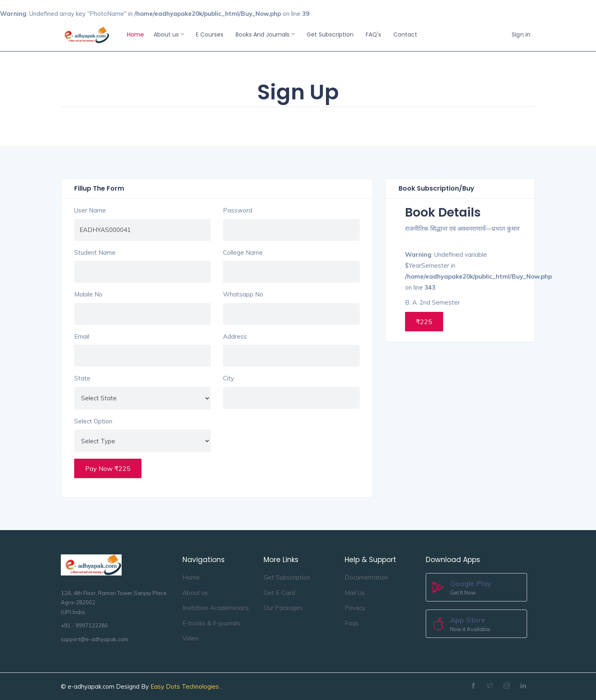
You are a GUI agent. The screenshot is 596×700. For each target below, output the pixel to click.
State (82, 378)
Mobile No (88, 294)
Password (238, 210)
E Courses (210, 34)
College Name (243, 252)
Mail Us (355, 593)
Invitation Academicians (216, 608)
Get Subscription (330, 34)
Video (191, 638)
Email (82, 336)
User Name (90, 210)
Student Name (95, 252)
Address (235, 336)
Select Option (93, 421)
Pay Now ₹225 (108, 468)
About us (169, 34)
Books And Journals (265, 34)
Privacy (355, 608)
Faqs (352, 623)
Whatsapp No (243, 294)
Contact (405, 34)
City (228, 378)
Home (135, 34)
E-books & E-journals (211, 623)
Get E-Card (279, 593)
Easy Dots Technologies (185, 686)
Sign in (521, 34)
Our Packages (283, 608)
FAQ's (373, 34)
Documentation (366, 577)
